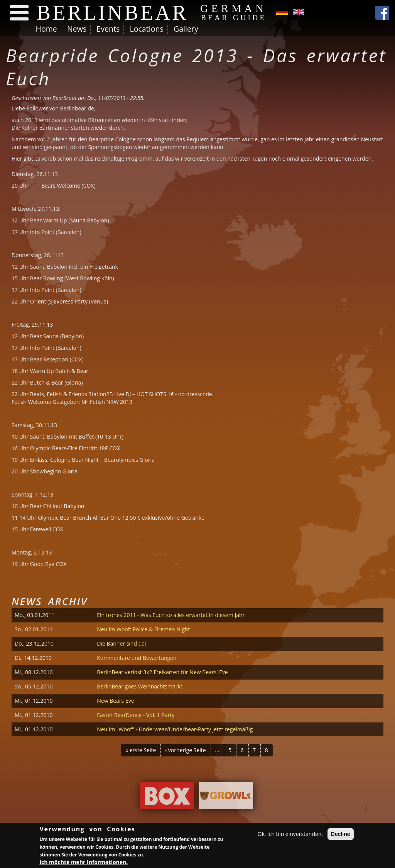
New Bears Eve (115, 701)
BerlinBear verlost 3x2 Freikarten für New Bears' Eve (162, 672)
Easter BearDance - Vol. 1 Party (136, 715)
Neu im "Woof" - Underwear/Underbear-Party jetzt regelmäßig (175, 729)
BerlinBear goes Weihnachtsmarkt (140, 686)
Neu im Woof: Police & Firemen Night (143, 629)
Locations (146, 29)
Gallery (186, 29)
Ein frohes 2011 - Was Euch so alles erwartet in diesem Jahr (171, 615)
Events (108, 29)
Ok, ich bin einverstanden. (290, 835)
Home (46, 29)
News (77, 29)
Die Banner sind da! (121, 643)
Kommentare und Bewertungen (137, 658)
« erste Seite (141, 750)
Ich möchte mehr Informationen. (84, 863)
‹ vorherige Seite (186, 750)
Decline (341, 835)
